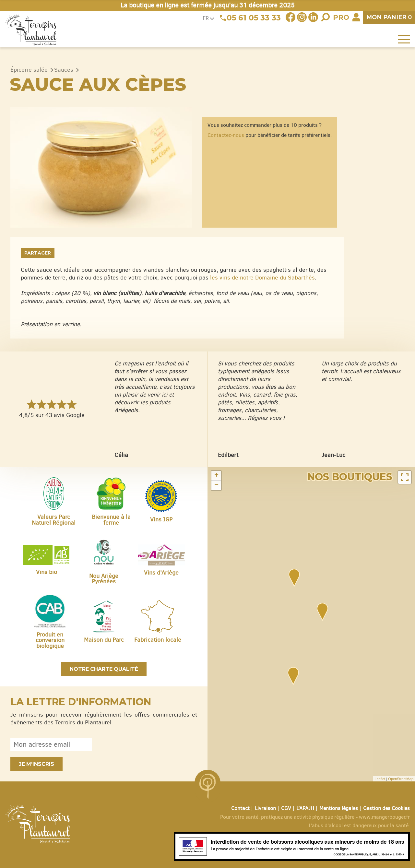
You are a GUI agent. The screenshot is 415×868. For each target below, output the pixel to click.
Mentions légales (339, 808)
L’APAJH (305, 808)
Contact (240, 808)
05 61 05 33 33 (254, 18)
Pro (341, 17)
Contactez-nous (226, 135)
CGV (286, 808)
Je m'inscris (36, 764)
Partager (38, 253)
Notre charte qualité (104, 669)
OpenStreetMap (401, 779)
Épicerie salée (29, 70)
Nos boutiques (350, 477)
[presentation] (148, 744)
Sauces (64, 70)
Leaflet (380, 779)
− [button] (216, 485)
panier (389, 17)
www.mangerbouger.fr (384, 817)
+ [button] (216, 476)
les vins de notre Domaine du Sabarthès (262, 278)
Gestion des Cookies (386, 808)
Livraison (265, 808)
